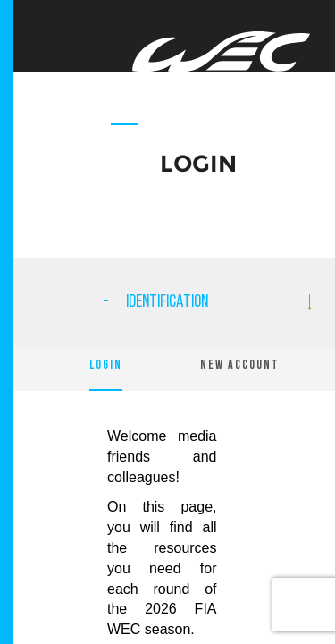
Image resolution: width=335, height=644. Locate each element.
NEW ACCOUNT (240, 365)
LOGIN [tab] (106, 365)
